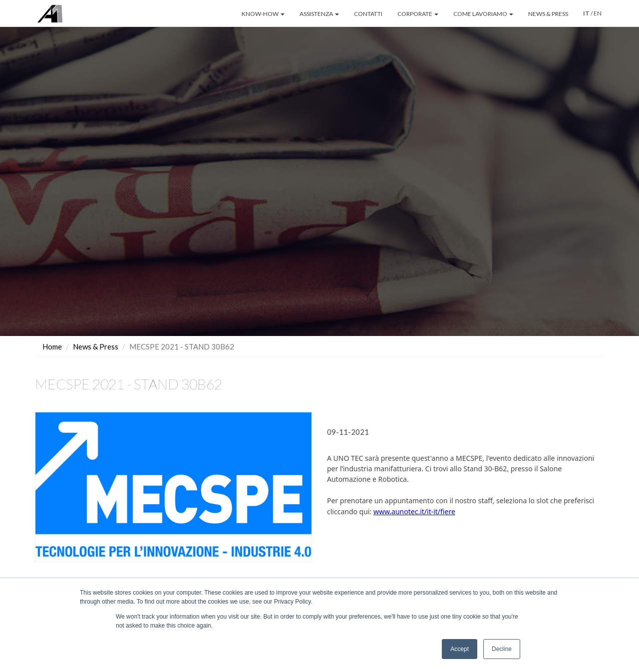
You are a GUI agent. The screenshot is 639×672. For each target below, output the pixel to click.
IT (586, 13)
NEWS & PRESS (548, 14)
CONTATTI (368, 14)
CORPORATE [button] (418, 14)
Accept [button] (460, 649)
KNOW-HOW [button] (263, 14)
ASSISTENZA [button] (319, 14)
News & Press (96, 346)
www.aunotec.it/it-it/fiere (414, 511)
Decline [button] (502, 649)
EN (598, 13)
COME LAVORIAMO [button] (483, 14)
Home (52, 346)
